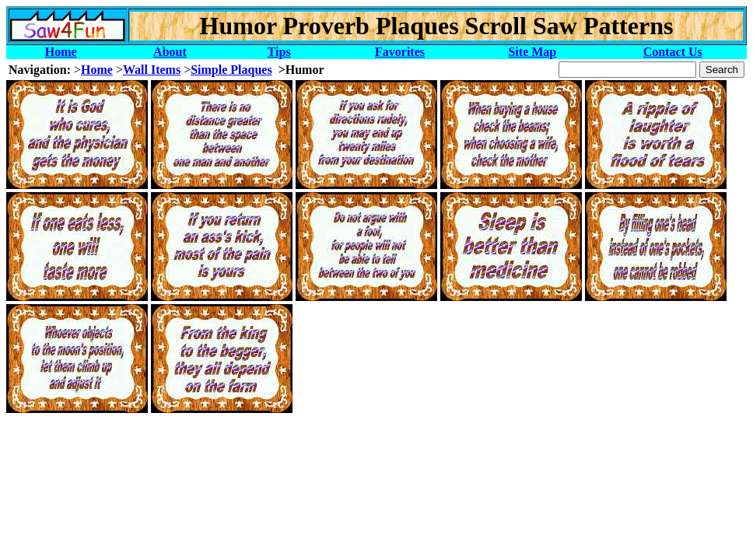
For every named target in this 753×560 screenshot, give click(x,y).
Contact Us (673, 52)
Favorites (400, 52)
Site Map (532, 52)
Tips (279, 52)
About (170, 52)
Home (61, 52)
